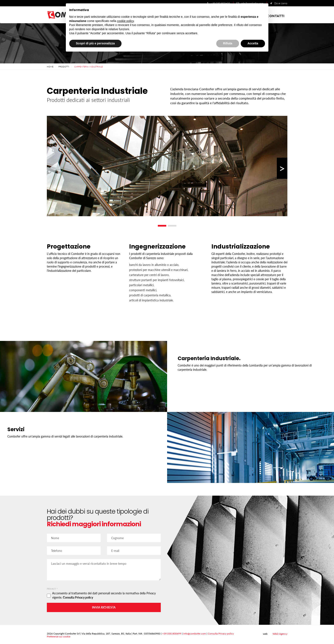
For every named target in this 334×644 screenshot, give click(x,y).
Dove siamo (279, 3)
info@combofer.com (195, 634)
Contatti (276, 16)
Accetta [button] (253, 43)
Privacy (52, 589)
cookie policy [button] (125, 21)
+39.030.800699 (172, 634)
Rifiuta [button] (228, 43)
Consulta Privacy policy (78, 597)
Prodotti (64, 67)
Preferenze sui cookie (59, 636)
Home (50, 67)
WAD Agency (278, 634)
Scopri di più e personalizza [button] (95, 43)
